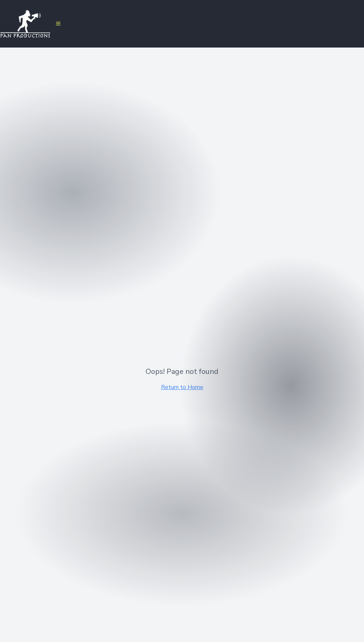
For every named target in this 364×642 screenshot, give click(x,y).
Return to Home (182, 387)
